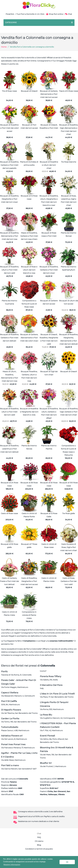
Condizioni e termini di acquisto (39, 849)
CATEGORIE (39, 23)
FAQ (39, 837)
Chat (69, 14)
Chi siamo (39, 841)
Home (4, 47)
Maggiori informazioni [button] (12, 865)
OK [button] (67, 862)
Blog (39, 845)
